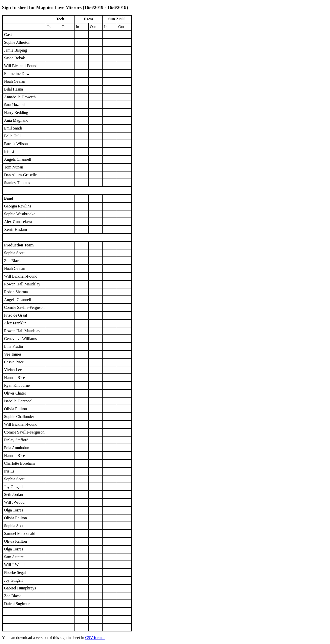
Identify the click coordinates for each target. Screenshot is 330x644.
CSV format (95, 638)
